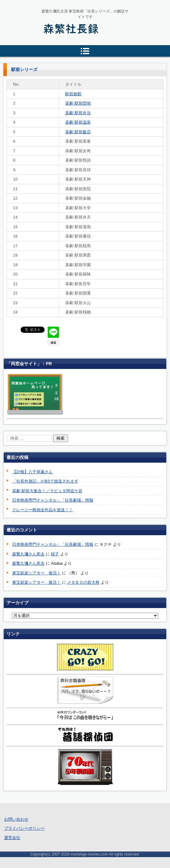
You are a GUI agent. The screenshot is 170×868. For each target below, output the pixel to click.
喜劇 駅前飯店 (78, 132)
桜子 (55, 554)
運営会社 (12, 838)
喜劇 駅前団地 (78, 103)
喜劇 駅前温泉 (78, 122)
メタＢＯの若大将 (83, 582)
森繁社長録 (57, 43)
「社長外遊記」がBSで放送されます (45, 481)
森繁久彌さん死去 (28, 554)
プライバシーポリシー (24, 828)
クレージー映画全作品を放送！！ (43, 510)
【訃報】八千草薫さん (32, 472)
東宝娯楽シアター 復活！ (36, 573)
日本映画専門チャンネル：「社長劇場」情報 (53, 500)
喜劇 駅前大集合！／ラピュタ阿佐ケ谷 (47, 491)
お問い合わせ (16, 819)
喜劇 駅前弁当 (78, 113)
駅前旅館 (73, 94)
